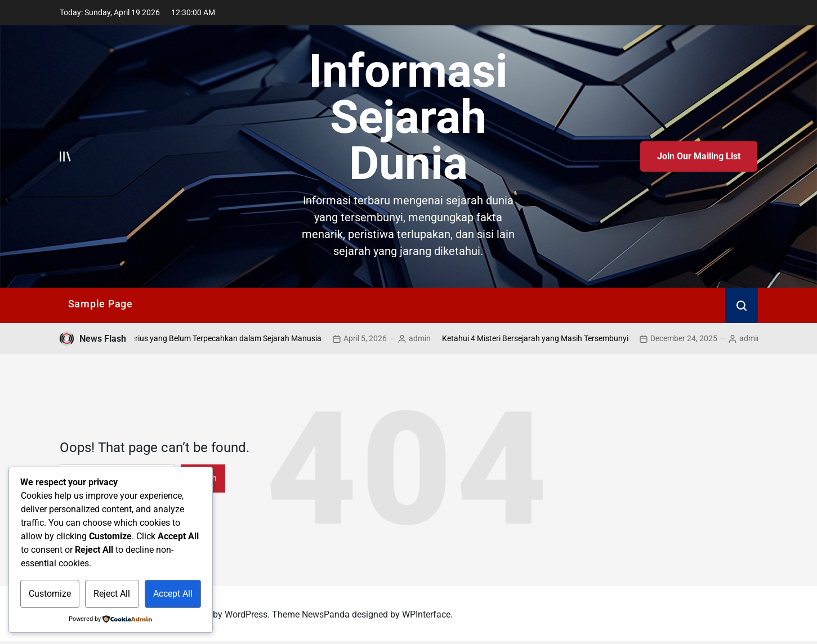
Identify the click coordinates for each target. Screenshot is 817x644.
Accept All (173, 594)
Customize (50, 594)
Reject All (112, 594)
